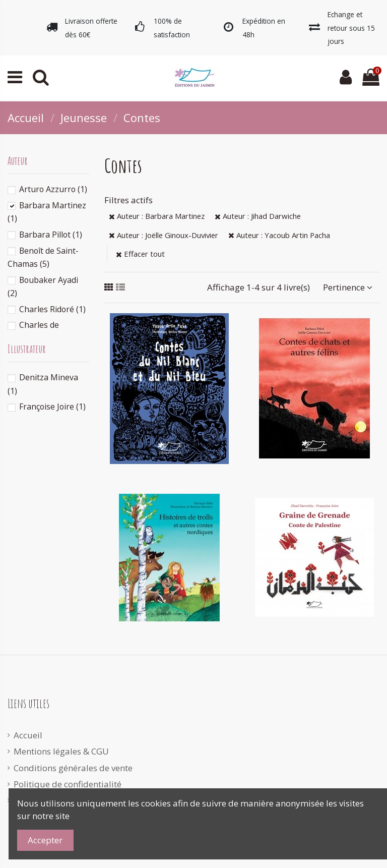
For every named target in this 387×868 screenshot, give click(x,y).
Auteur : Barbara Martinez (157, 216)
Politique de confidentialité (68, 784)
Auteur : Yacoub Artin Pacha (279, 235)
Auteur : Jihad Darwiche (258, 216)
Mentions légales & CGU (61, 751)
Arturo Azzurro (53, 189)
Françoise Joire (52, 407)
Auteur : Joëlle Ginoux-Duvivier (164, 235)
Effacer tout (140, 254)
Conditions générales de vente (73, 768)
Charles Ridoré (52, 309)
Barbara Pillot (51, 235)
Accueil (28, 735)
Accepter (45, 840)
